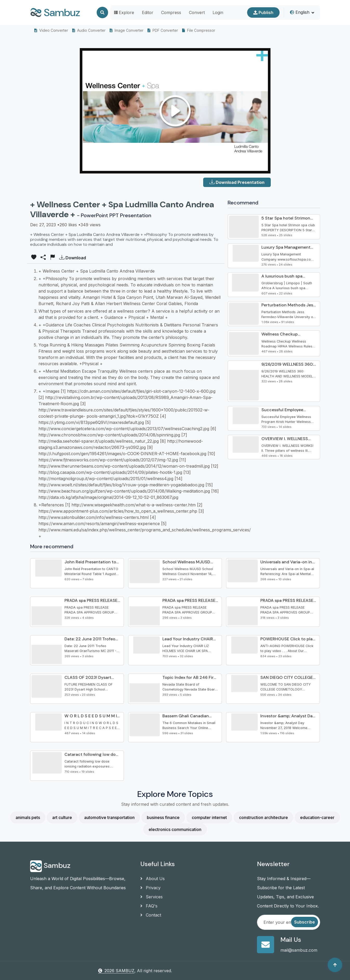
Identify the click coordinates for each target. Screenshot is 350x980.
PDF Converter (163, 30)
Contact (151, 915)
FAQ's (149, 906)
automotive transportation (109, 817)
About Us (153, 879)
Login (218, 12)
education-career (317, 817)
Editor (148, 12)
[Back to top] (335, 965)
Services (151, 897)
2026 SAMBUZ (116, 971)
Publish (263, 12)
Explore (124, 12)
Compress (171, 12)
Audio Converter (89, 30)
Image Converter (127, 30)
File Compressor (199, 30)
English (300, 12)
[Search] (102, 12)
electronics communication (175, 829)
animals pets (28, 817)
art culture (62, 817)
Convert (197, 12)
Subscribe (305, 922)
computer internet (209, 817)
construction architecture (263, 817)
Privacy (150, 888)
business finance (163, 817)
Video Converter (51, 30)
